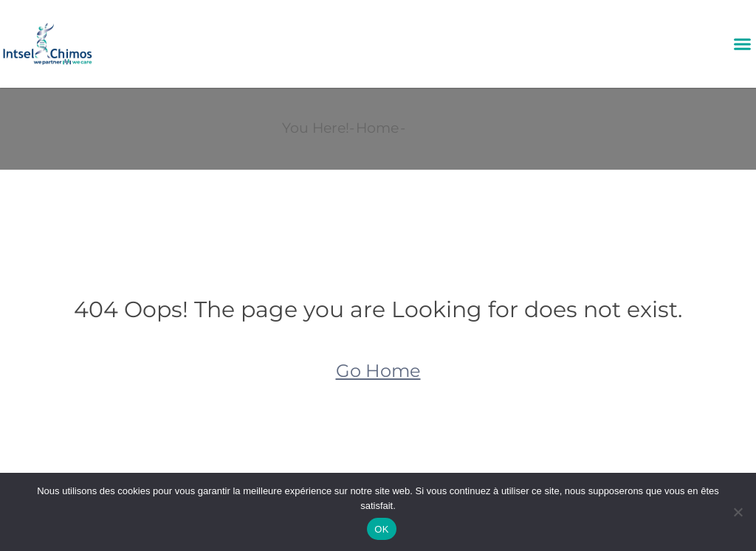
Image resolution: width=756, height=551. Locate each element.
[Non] (738, 512)
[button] (742, 44)
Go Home (378, 371)
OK (381, 529)
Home (377, 128)
